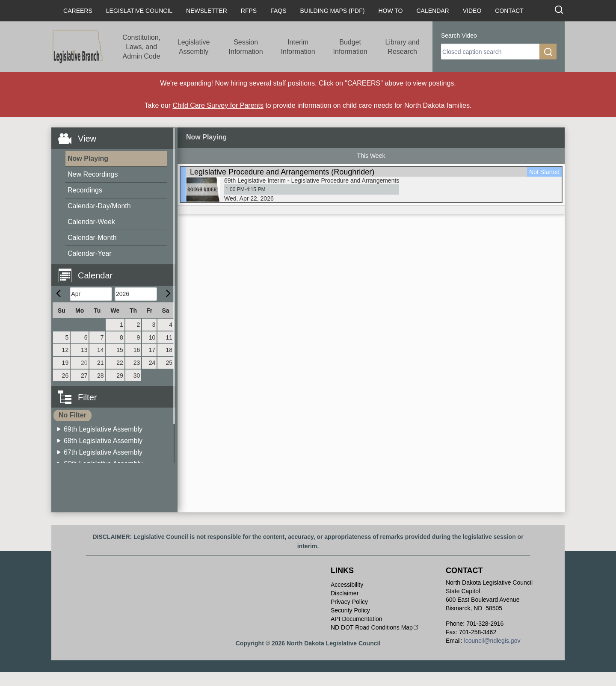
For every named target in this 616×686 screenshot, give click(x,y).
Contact (509, 11)
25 (169, 363)
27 (84, 376)
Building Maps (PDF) (333, 11)
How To (390, 11)
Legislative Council (139, 11)
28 (101, 376)
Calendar (432, 11)
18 (169, 350)
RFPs (249, 11)
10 (152, 337)
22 (120, 363)
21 (101, 363)
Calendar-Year (90, 253)
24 (152, 363)
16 (137, 350)
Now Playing (88, 158)
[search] (490, 52)
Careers (78, 11)
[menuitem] (116, 159)
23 (137, 363)
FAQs (278, 11)
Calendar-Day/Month (99, 206)
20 (84, 363)
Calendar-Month (92, 238)
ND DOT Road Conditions (375, 627)
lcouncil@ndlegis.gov (492, 641)
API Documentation (357, 619)
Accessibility (347, 585)
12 (65, 350)
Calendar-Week (91, 222)
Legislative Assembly (194, 47)
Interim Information (298, 47)
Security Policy (350, 610)
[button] (117, 271)
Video (472, 11)
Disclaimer (345, 593)
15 (120, 350)
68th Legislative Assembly (103, 441)
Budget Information (350, 47)
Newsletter (207, 11)
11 (169, 337)
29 (120, 376)
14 (101, 350)
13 (84, 350)
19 (65, 363)
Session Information (246, 47)
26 (65, 376)
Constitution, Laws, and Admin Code (141, 47)
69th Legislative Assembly (103, 429)
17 (152, 350)
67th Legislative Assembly (103, 452)
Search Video (459, 35)
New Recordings (93, 174)
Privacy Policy (349, 602)
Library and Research (403, 47)
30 (137, 376)
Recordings (85, 190)
